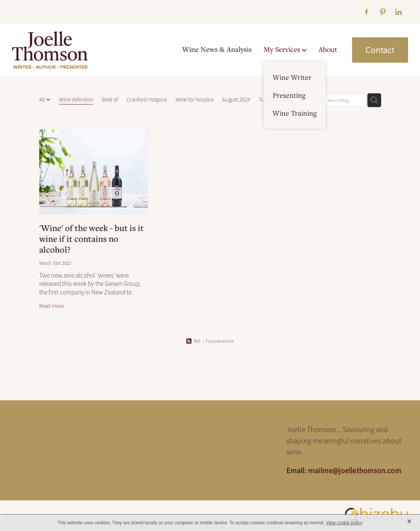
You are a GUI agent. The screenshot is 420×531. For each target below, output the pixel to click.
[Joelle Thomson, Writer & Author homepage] (52, 50)
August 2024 (236, 100)
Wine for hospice (195, 100)
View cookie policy (344, 523)
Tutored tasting (276, 100)
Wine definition (76, 100)
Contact (380, 50)
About (328, 49)
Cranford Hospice (147, 100)
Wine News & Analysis (217, 49)
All (43, 100)
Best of (110, 100)
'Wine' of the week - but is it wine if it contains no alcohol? (91, 239)
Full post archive (220, 341)
